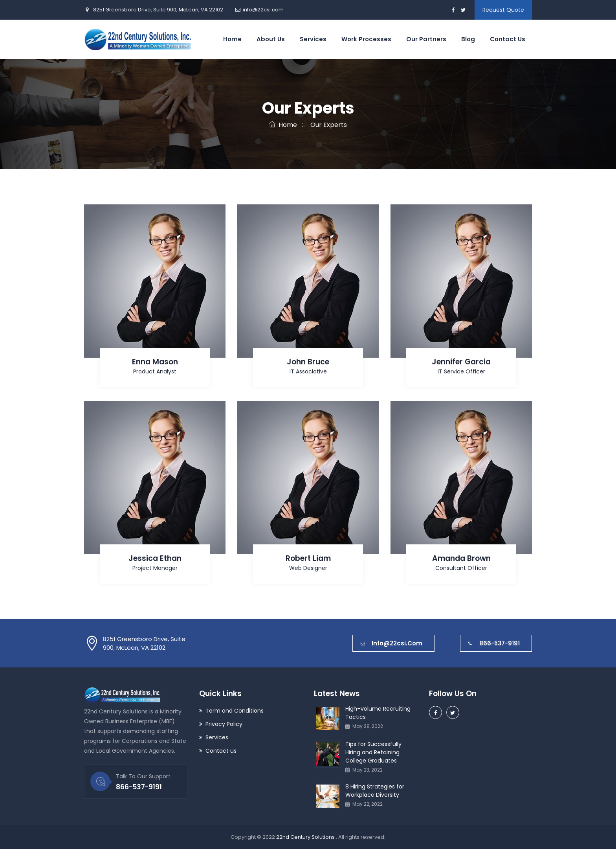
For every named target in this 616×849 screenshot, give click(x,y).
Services (313, 39)
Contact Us (508, 39)
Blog (468, 39)
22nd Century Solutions (306, 837)
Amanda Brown (461, 558)
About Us (271, 39)
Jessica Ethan (155, 558)
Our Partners (426, 39)
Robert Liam (308, 558)
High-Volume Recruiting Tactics (378, 713)
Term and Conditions (235, 711)
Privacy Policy (224, 724)
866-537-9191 (494, 643)
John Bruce (308, 362)
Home (232, 39)
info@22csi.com (263, 10)
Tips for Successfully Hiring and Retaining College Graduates (373, 752)
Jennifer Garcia (461, 362)
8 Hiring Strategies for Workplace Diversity (375, 791)
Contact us (221, 751)
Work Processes (366, 39)
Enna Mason (155, 362)
